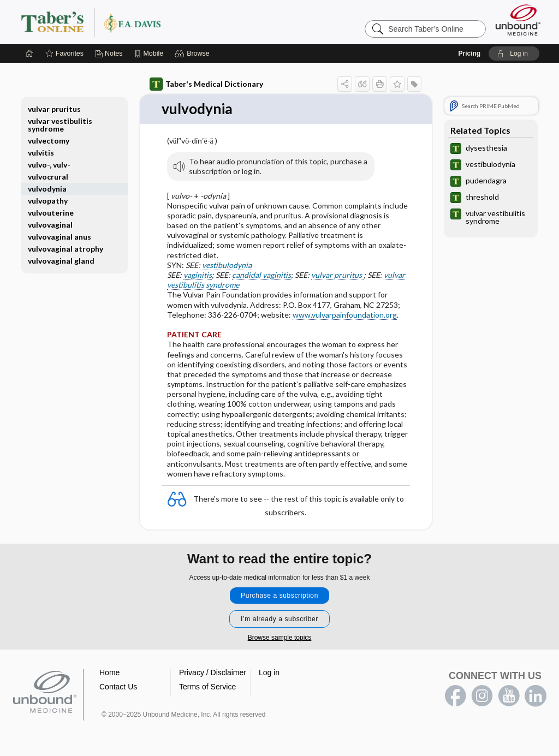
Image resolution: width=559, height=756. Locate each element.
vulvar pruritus (337, 275)
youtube (509, 696)
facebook (455, 696)
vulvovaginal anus (60, 237)
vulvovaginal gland (61, 261)
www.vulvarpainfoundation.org (345, 315)
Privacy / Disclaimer (213, 672)
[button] (194, 53)
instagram (482, 696)
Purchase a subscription (279, 596)
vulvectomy (49, 141)
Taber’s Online (156, 22)
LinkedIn (536, 696)
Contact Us (118, 687)
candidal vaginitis (261, 275)
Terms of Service (207, 687)
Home (109, 672)
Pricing (469, 53)
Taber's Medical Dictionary (206, 84)
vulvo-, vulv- (49, 165)
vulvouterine (51, 213)
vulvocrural (48, 177)
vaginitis (198, 275)
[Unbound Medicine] (518, 20)
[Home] (29, 53)
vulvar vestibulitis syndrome (60, 125)
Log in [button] (269, 672)
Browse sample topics (280, 638)
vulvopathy (48, 201)
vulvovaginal (50, 225)
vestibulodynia (227, 265)
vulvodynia (47, 189)
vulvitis (41, 153)
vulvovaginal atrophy (66, 249)
